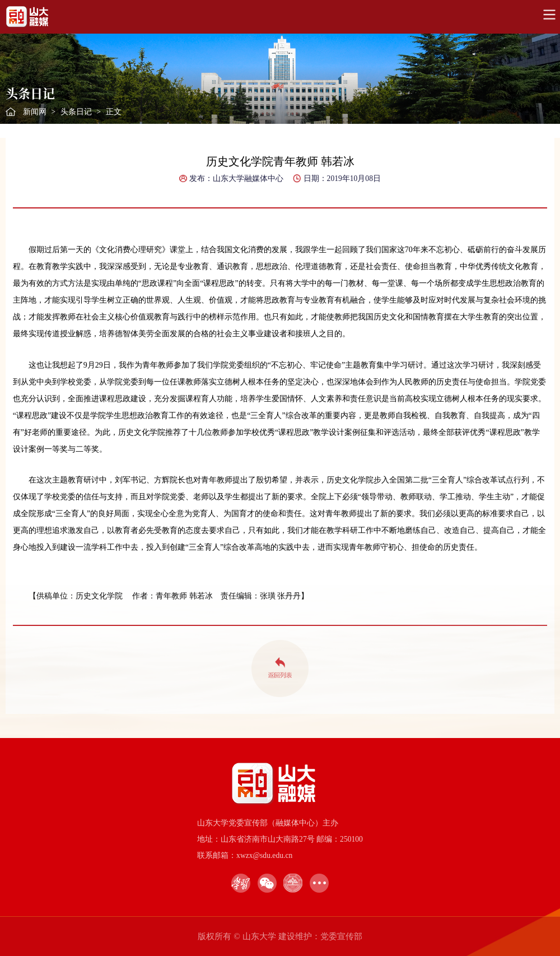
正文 (114, 112)
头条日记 (76, 112)
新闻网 (35, 112)
